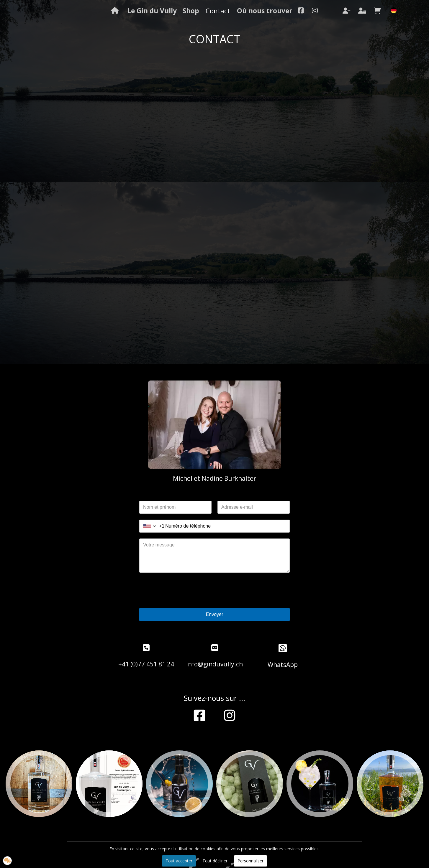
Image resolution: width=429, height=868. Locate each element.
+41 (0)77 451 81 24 (146, 664)
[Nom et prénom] (175, 507)
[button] (7, 861)
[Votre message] (214, 556)
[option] (39, 784)
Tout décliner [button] (215, 861)
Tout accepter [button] (179, 861)
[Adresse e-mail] (254, 507)
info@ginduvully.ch (214, 664)
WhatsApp (283, 665)
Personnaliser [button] (250, 861)
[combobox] (152, 526)
